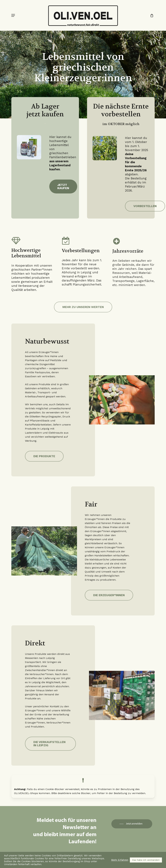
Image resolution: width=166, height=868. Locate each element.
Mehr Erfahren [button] (120, 860)
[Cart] (151, 15)
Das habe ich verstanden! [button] (146, 860)
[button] (13, 15)
